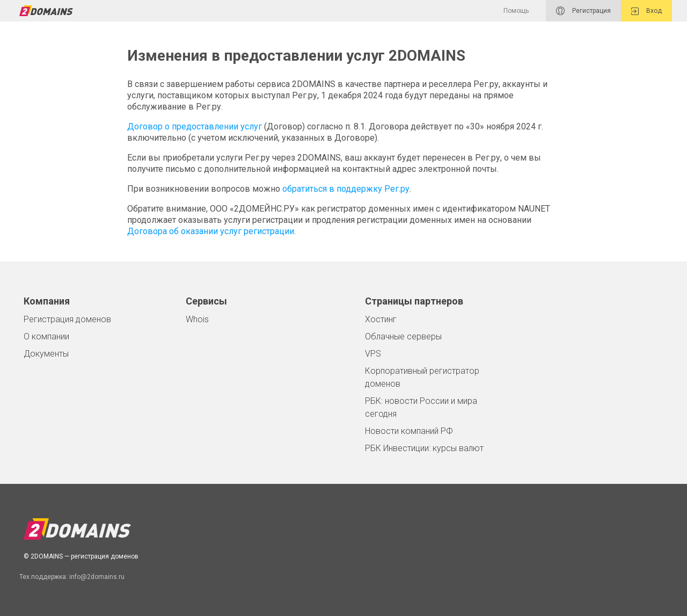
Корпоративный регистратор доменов (422, 377)
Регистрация (583, 11)
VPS (373, 354)
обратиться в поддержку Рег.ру (346, 189)
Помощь (516, 11)
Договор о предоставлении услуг (195, 126)
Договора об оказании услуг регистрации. (211, 231)
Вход (646, 11)
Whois (197, 319)
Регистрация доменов (67, 319)
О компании (46, 336)
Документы (46, 354)
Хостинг (381, 319)
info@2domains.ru (97, 577)
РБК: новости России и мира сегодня (421, 407)
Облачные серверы (403, 336)
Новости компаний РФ (409, 431)
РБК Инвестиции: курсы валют (424, 448)
